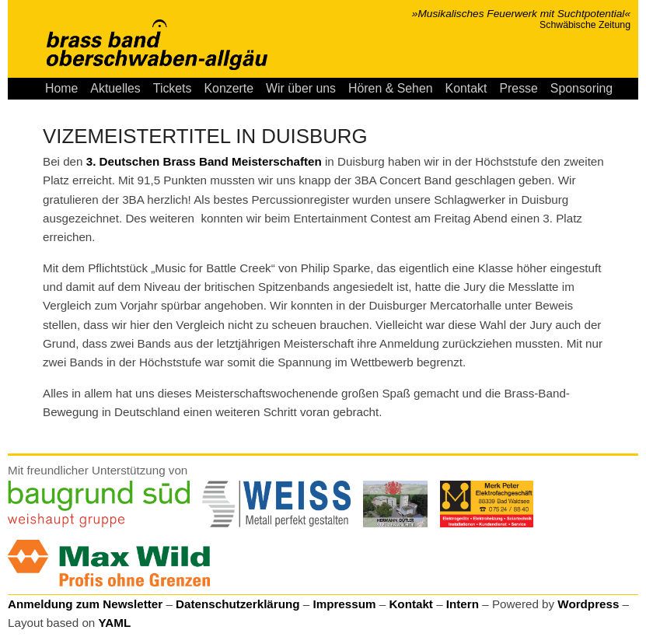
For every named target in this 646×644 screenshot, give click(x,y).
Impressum (344, 604)
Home (61, 88)
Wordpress (588, 604)
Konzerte (229, 88)
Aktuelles (115, 88)
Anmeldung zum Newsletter (85, 604)
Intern (463, 604)
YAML (115, 623)
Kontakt (466, 88)
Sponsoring (581, 88)
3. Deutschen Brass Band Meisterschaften (204, 161)
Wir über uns (301, 88)
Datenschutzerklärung (238, 604)
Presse (518, 88)
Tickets (173, 88)
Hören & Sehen (391, 88)
